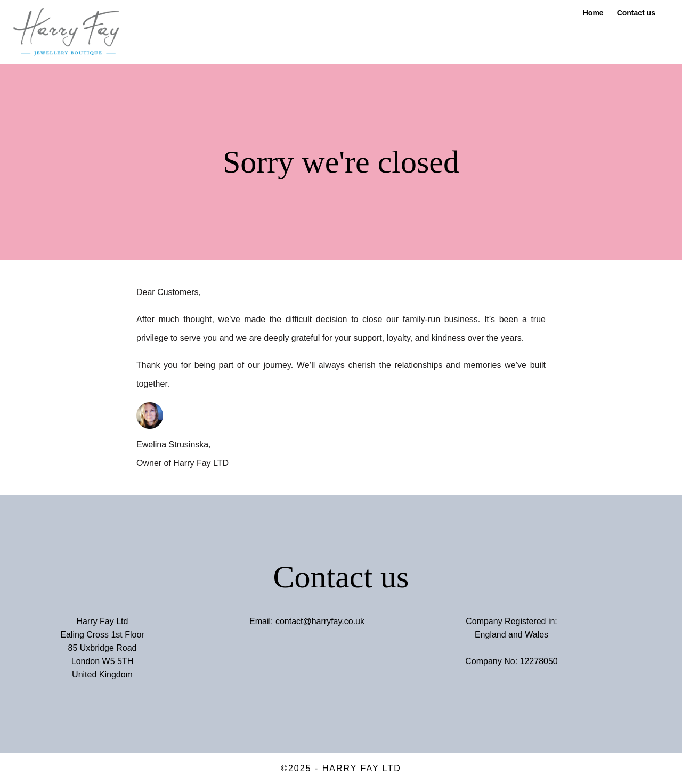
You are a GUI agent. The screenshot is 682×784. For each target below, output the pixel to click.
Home (593, 13)
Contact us (636, 13)
